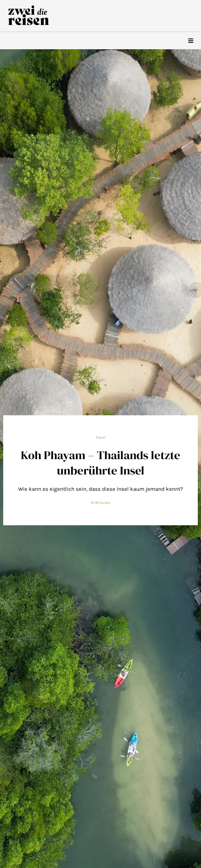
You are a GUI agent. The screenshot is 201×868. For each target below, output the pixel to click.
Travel (101, 438)
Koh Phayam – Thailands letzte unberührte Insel (100, 463)
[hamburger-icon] (191, 41)
